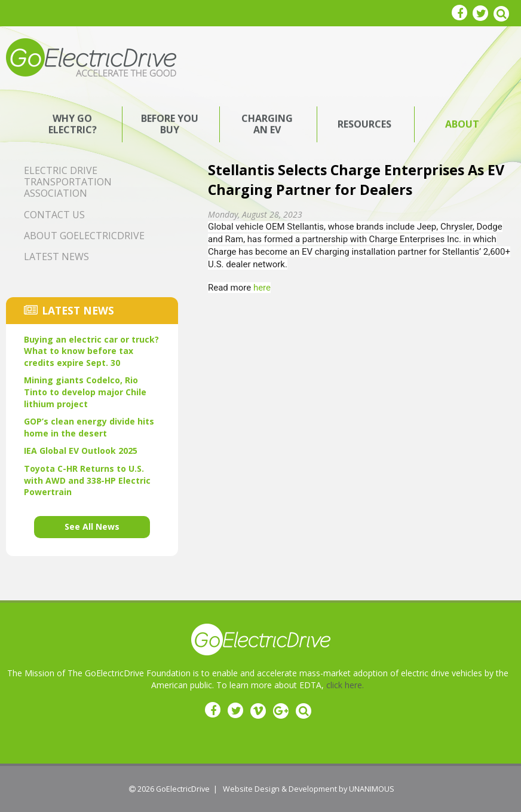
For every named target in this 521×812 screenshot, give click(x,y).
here (262, 288)
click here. (345, 685)
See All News (92, 526)
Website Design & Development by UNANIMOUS (309, 789)
